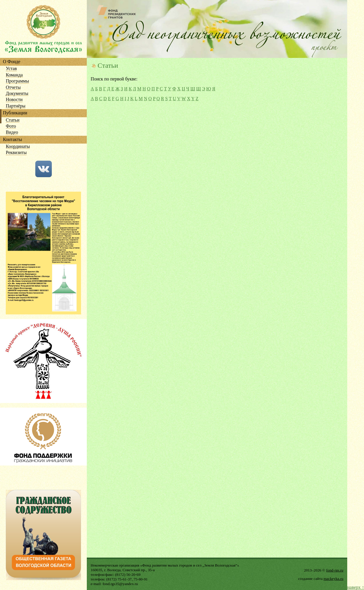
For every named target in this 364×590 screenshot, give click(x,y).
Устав (11, 69)
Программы (17, 81)
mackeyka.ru (333, 579)
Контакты (12, 140)
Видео (12, 132)
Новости (14, 100)
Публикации (15, 113)
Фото (11, 126)
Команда (14, 75)
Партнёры (16, 106)
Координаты (18, 147)
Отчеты (13, 88)
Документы (17, 94)
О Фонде (12, 62)
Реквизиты (16, 153)
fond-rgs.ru (335, 570)
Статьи (13, 120)
